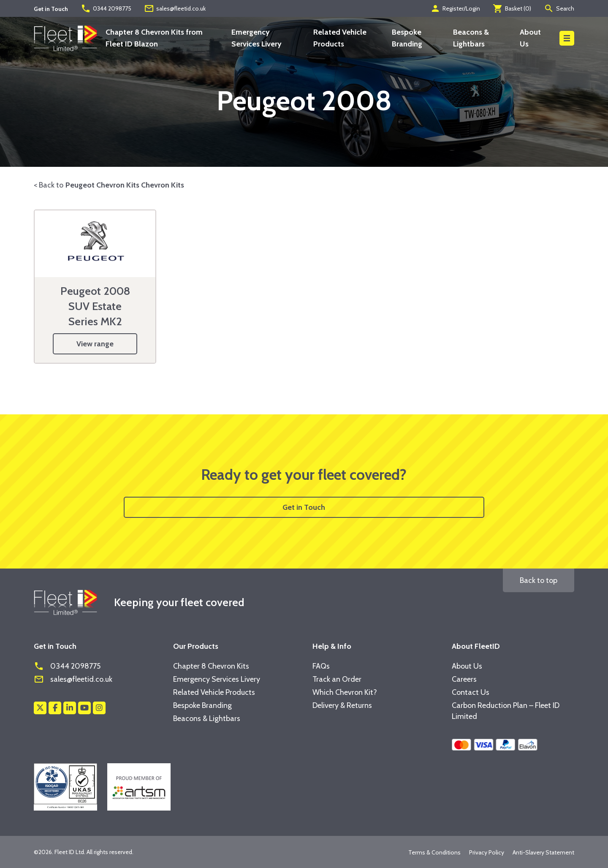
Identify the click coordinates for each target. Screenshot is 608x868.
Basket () (512, 8)
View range (95, 344)
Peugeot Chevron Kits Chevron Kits (125, 185)
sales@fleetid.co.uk (175, 8)
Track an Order (337, 679)
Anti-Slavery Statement (543, 852)
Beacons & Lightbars (207, 718)
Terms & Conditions (434, 852)
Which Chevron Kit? (345, 692)
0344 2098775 (106, 8)
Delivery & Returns (342, 705)
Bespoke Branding (202, 705)
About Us (467, 666)
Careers (464, 679)
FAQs (321, 666)
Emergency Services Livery (217, 679)
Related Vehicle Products (214, 692)
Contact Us (471, 692)
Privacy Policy (487, 852)
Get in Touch (304, 507)
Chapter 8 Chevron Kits (211, 666)
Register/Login (455, 8)
